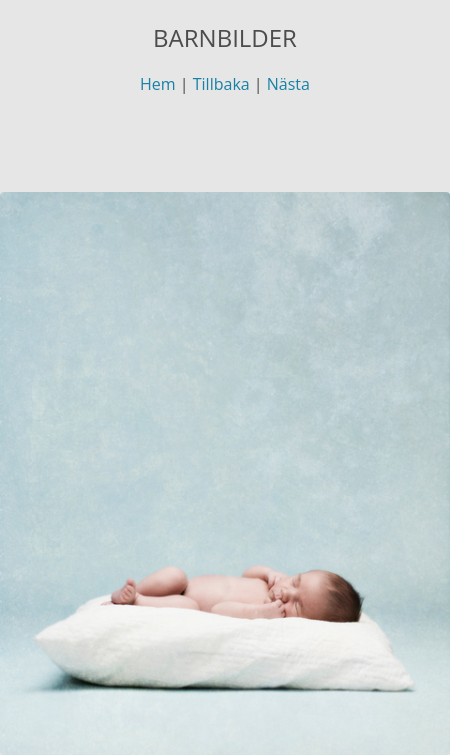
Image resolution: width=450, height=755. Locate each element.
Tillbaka (221, 84)
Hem (158, 84)
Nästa (288, 84)
